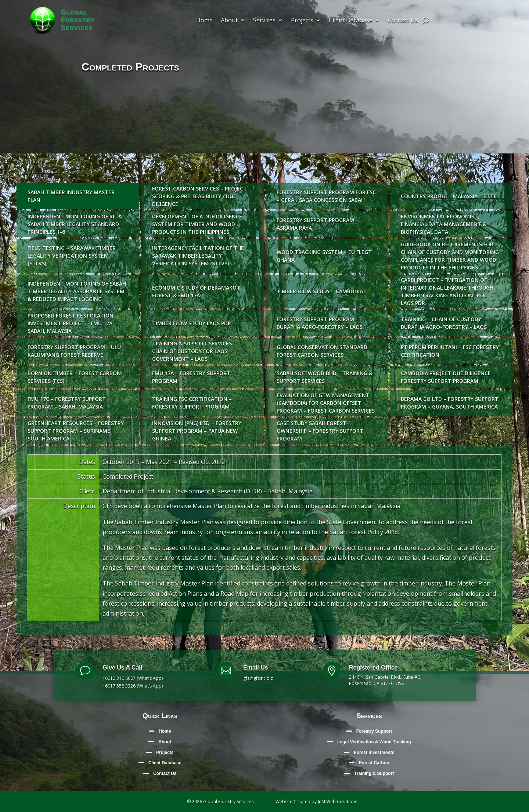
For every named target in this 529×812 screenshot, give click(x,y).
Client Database (351, 21)
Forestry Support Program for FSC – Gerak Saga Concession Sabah (326, 196)
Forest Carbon (374, 763)
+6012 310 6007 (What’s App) (133, 678)
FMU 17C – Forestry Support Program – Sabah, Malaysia (67, 403)
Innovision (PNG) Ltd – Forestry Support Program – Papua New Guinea (197, 431)
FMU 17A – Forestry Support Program (191, 377)
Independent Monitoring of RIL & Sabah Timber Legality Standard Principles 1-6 (75, 224)
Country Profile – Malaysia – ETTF (449, 196)
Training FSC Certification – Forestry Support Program (192, 403)
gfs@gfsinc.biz (258, 678)
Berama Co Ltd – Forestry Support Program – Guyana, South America (450, 403)
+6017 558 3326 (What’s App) (133, 686)
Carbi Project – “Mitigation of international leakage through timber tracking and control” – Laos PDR (447, 291)
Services (264, 21)
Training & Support (374, 773)
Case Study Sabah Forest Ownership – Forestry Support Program (320, 431)
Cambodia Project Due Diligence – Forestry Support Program (448, 377)
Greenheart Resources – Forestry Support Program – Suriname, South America (76, 431)
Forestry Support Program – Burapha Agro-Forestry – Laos (320, 323)
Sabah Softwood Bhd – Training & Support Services (325, 377)
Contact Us (403, 21)
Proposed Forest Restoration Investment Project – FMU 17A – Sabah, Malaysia (72, 323)
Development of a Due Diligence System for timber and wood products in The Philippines (197, 224)
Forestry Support (374, 731)
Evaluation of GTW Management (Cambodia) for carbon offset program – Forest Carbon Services (326, 403)
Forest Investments (374, 753)
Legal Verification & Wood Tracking (374, 742)
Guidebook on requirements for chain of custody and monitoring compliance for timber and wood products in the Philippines (450, 256)
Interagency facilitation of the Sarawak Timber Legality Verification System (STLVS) (198, 256)
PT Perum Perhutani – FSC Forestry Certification (450, 351)
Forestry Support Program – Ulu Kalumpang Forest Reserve (74, 351)
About (229, 21)
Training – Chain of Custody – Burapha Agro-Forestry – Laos (444, 323)
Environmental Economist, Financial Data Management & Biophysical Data (444, 224)
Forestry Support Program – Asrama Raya (318, 224)
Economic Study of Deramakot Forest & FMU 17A (196, 291)
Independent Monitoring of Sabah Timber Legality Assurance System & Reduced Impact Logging (77, 291)
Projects (302, 21)
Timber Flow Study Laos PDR (192, 323)
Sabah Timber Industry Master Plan (71, 196)
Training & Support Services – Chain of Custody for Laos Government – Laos (194, 351)
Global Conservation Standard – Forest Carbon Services (324, 351)
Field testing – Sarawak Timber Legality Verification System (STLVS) (72, 256)
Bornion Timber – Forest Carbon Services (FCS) (74, 377)
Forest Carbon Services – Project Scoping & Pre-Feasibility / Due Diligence (199, 196)
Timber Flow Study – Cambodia (320, 291)
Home (204, 21)
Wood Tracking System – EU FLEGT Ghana (324, 256)
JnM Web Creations (337, 802)
